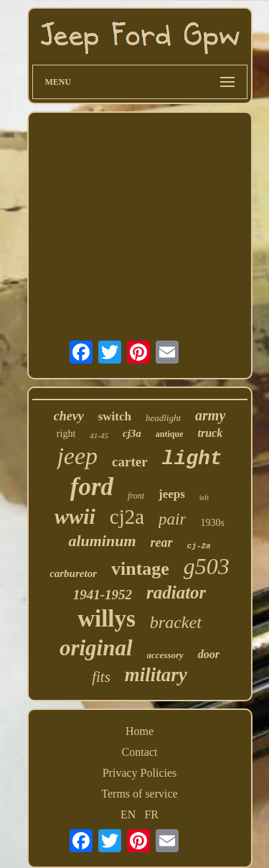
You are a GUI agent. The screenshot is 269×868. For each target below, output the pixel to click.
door (209, 654)
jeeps (172, 494)
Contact (140, 752)
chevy (69, 416)
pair (172, 519)
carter (130, 462)
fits (101, 677)
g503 (207, 566)
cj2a (127, 517)
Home (140, 731)
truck (210, 433)
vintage (140, 569)
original (96, 648)
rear (162, 542)
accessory (165, 655)
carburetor (73, 573)
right (66, 434)
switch (115, 416)
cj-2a (199, 546)
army (210, 415)
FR (151, 814)
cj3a (132, 433)
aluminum (102, 541)
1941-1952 (103, 595)
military (156, 675)
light (192, 459)
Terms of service (139, 794)
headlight (163, 418)
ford (92, 487)
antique (170, 434)
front (136, 496)
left (204, 498)
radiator (176, 592)
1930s (212, 523)
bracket (176, 622)
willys (107, 619)
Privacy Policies (140, 773)
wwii (75, 516)
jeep (77, 456)
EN (128, 814)
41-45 (99, 435)
